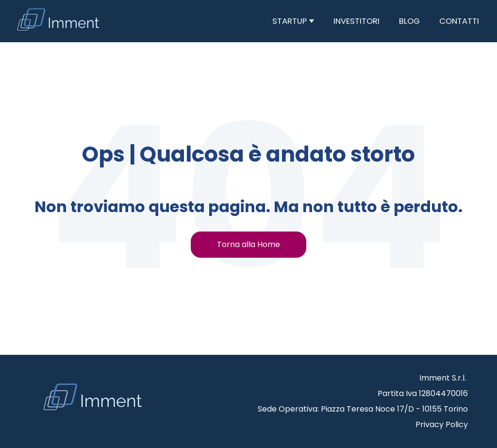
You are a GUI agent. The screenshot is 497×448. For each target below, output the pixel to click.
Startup (290, 21)
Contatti (459, 21)
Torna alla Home (248, 244)
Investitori (356, 21)
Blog (409, 21)
